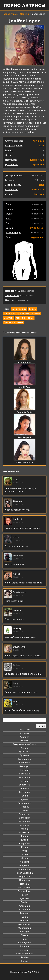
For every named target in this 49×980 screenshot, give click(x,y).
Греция (24, 796)
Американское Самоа (24, 744)
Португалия (24, 888)
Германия (24, 792)
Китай (24, 840)
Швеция (24, 946)
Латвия (24, 855)
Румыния (24, 899)
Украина (24, 921)
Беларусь (24, 766)
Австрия (24, 733)
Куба (24, 851)
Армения (25, 755)
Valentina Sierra (24, 462)
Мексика (25, 14)
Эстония (25, 950)
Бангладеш (24, 759)
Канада (24, 836)
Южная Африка (24, 954)
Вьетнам (25, 788)
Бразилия (24, 777)
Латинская (38, 190)
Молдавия (24, 866)
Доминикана (24, 803)
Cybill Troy (24, 387)
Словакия (24, 906)
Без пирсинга (19, 309)
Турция (24, 917)
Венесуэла (24, 785)
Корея (24, 847)
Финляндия (24, 928)
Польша (25, 884)
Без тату (9, 318)
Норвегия (25, 877)
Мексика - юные (25, 318)
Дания (24, 799)
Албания (24, 737)
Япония (25, 961)
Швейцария (25, 943)
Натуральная (36, 237)
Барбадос (24, 763)
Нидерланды (25, 869)
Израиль (24, 807)
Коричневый (37, 160)
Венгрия (25, 781)
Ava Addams (24, 362)
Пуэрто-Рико (24, 891)
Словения (24, 910)
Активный (38, 141)
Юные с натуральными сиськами (22, 313)
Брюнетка (38, 165)
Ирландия (25, 818)
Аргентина (25, 752)
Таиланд (25, 913)
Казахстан (24, 832)
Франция (24, 932)
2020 (41, 146)
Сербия (24, 902)
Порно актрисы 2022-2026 (24, 972)
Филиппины (24, 924)
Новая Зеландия (24, 873)
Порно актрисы (24, 6)
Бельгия (24, 770)
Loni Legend (24, 437)
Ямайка (24, 957)
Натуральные (36, 228)
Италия (24, 829)
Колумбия (24, 844)
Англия (24, 748)
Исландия (24, 821)
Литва (24, 858)
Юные (32, 309)
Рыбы (41, 185)
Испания (25, 825)
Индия (25, 810)
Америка (24, 741)
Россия (24, 895)
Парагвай (25, 880)
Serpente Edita (24, 412)
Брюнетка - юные (13, 322)
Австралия (24, 730)
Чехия (24, 935)
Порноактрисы (10, 14)
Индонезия (24, 814)
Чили (25, 939)
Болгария (24, 774)
